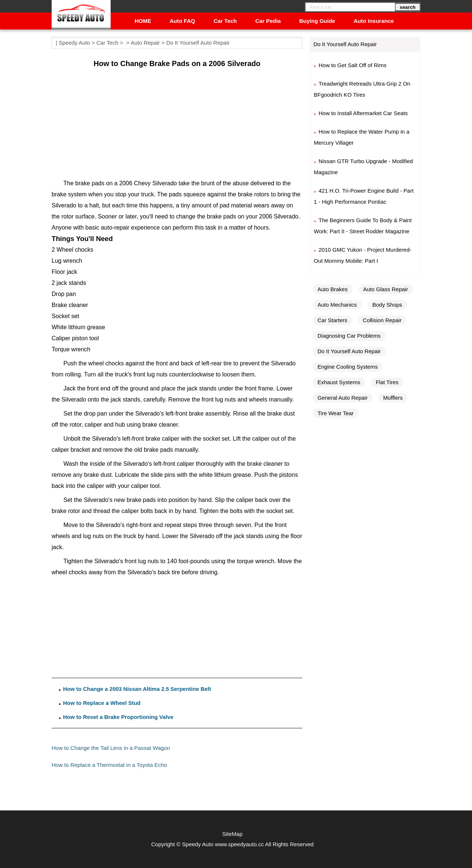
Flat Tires (387, 382)
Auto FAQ (182, 21)
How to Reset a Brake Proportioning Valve (118, 717)
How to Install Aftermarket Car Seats (363, 113)
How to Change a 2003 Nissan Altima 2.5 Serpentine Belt (137, 689)
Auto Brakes (333, 289)
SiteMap (232, 834)
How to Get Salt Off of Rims (353, 65)
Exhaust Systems (339, 382)
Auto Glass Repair (386, 289)
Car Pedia (268, 21)
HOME (143, 21)
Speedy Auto (74, 43)
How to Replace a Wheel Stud (102, 703)
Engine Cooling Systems (348, 367)
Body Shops (387, 305)
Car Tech (225, 21)
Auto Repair (145, 43)
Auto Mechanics (337, 305)
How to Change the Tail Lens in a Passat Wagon (111, 748)
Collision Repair (382, 320)
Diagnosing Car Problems (349, 336)
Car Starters (332, 320)
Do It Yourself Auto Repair (198, 43)
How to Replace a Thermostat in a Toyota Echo (109, 765)
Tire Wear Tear (336, 413)
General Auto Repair (343, 398)
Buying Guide (317, 21)
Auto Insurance (374, 21)
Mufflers (393, 398)
